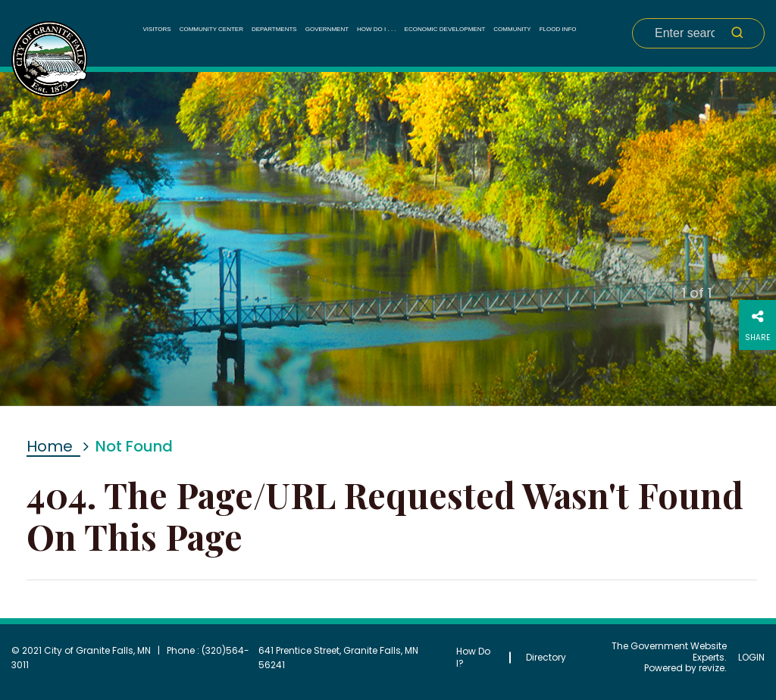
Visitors (156, 29)
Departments (274, 29)
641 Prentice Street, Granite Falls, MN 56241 (338, 658)
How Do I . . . (377, 29)
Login (751, 658)
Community (512, 29)
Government (327, 29)
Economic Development (445, 29)
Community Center (211, 29)
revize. (713, 668)
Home (50, 446)
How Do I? (473, 657)
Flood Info (558, 29)
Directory (546, 657)
